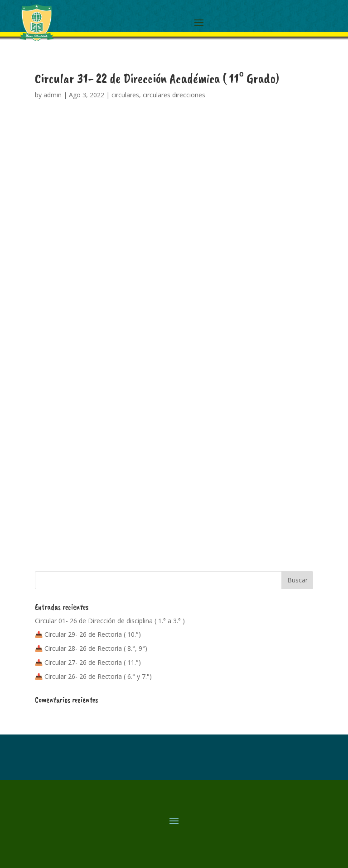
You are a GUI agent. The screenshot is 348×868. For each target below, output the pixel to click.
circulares (125, 95)
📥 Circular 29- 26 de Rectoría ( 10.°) (88, 634)
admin (53, 95)
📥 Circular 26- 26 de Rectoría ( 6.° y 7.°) (93, 676)
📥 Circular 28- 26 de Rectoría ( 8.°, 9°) (91, 648)
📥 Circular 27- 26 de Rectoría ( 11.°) (88, 662)
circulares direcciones (174, 95)
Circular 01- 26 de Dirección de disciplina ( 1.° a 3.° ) (110, 621)
